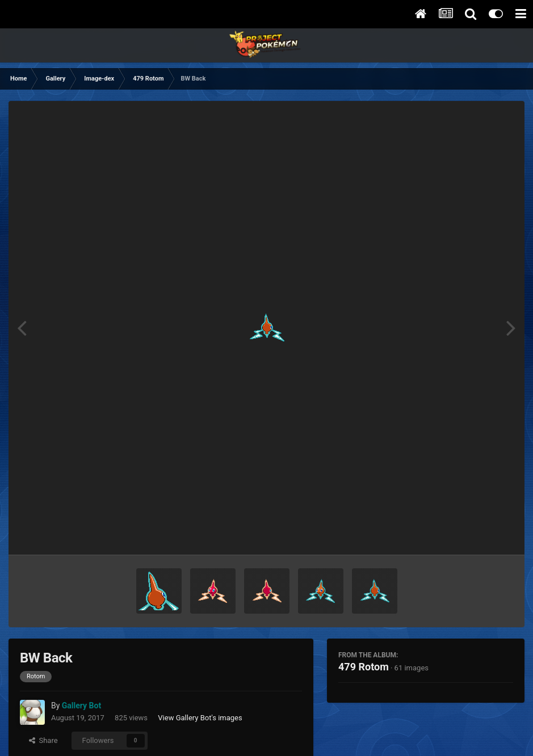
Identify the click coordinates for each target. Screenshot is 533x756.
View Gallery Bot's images (200, 718)
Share (43, 740)
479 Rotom (364, 667)
